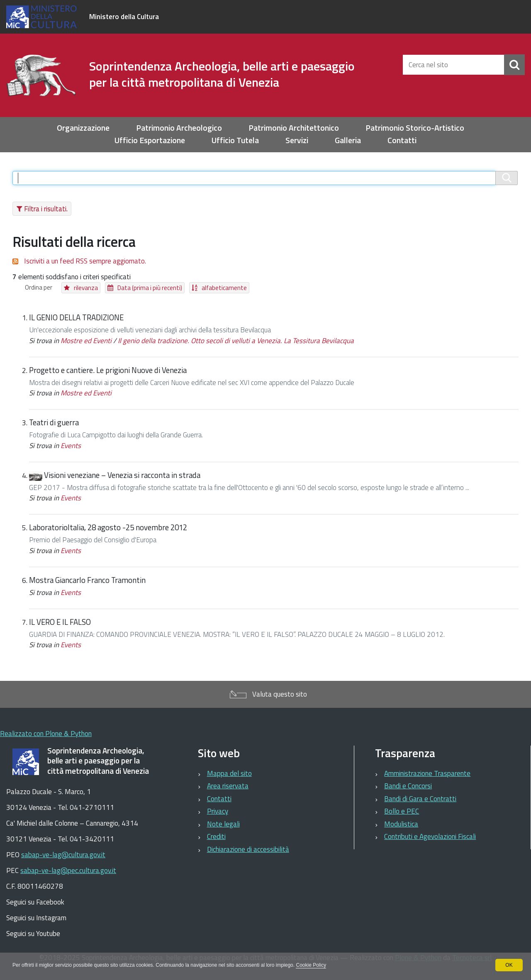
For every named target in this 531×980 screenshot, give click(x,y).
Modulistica (401, 824)
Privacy (218, 811)
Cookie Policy (311, 965)
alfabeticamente (224, 288)
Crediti (216, 836)
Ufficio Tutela (235, 140)
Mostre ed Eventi (86, 341)
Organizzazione (83, 128)
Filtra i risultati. (46, 209)
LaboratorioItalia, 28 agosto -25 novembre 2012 (108, 527)
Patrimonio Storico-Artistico (415, 128)
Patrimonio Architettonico (294, 128)
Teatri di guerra (54, 422)
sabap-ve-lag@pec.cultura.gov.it (68, 870)
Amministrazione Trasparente (427, 773)
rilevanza (86, 288)
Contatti (402, 140)
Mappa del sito (229, 773)
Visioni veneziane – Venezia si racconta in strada (122, 475)
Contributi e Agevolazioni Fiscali (430, 836)
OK (509, 965)
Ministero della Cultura (124, 17)
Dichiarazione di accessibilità (248, 849)
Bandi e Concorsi (408, 786)
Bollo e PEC (402, 811)
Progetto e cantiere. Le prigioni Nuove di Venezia (108, 370)
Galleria (348, 140)
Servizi (297, 140)
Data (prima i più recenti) (150, 288)
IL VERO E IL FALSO (60, 622)
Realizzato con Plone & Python (46, 734)
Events (71, 446)
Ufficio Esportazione (150, 140)
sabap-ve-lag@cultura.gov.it (63, 855)
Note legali (223, 824)
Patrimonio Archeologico (179, 128)
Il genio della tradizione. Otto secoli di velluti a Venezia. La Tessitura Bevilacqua (236, 341)
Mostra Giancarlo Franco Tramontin (87, 580)
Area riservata (228, 786)
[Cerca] (514, 65)
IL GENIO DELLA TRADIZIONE (76, 317)
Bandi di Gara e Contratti (420, 799)
